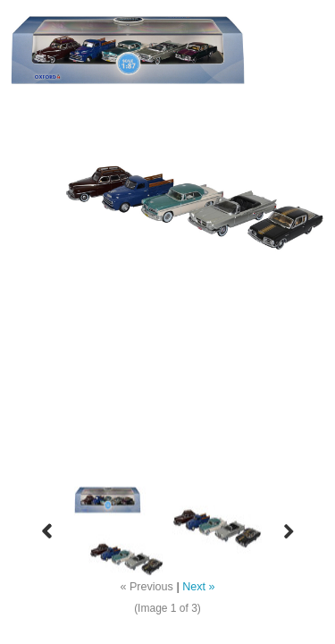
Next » (198, 587)
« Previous (147, 587)
